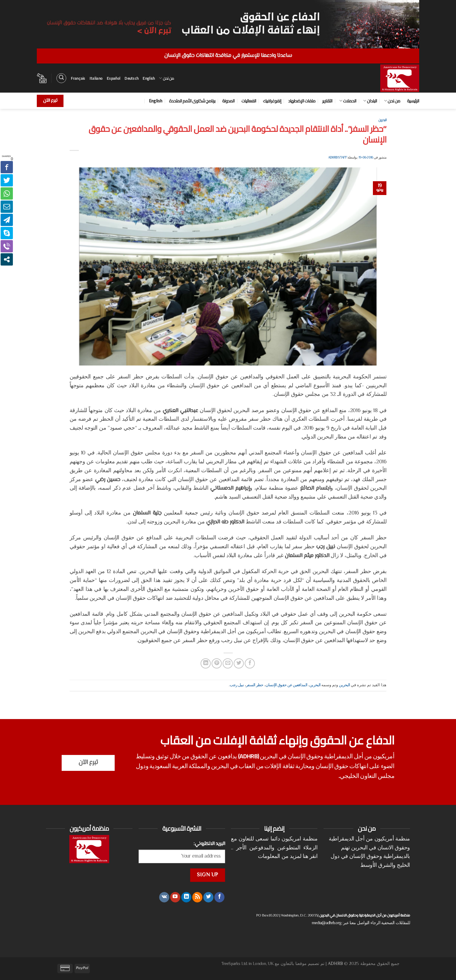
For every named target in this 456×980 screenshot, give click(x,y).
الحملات (348, 101)
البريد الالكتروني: (209, 844)
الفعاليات (249, 101)
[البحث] (61, 78)
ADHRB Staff (337, 158)
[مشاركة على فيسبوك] (250, 663)
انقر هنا (310, 857)
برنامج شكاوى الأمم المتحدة (192, 101)
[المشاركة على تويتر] (239, 663)
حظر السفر (255, 685)
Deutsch (131, 78)
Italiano (96, 78)
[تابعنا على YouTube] (175, 897)
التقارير (327, 101)
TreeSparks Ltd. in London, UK (247, 964)
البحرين (382, 120)
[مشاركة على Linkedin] (206, 663)
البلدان (370, 101)
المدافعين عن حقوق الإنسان (287, 685)
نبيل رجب (237, 685)
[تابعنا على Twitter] (208, 897)
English (149, 78)
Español (113, 78)
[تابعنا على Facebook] (219, 897)
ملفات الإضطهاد (302, 101)
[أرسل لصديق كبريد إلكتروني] (228, 663)
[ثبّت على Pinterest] (217, 663)
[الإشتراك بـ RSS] (197, 897)
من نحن (166, 78)
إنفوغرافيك (272, 101)
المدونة (228, 101)
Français (78, 78)
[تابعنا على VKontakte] (164, 897)
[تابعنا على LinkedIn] (186, 897)
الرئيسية (413, 101)
